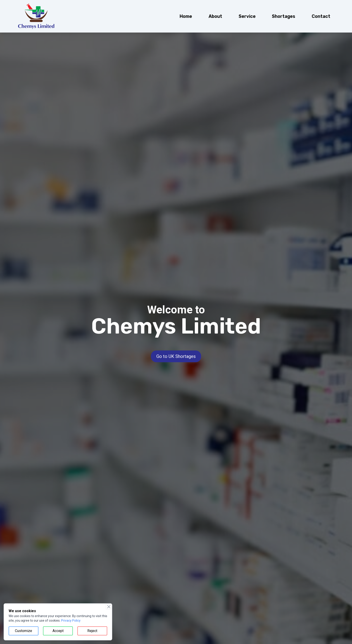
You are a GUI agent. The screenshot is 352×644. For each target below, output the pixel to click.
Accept (58, 631)
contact (321, 16)
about (215, 16)
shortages (284, 16)
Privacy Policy (71, 620)
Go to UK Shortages (176, 356)
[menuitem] (186, 16)
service (247, 16)
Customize (24, 631)
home (186, 16)
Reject (92, 631)
